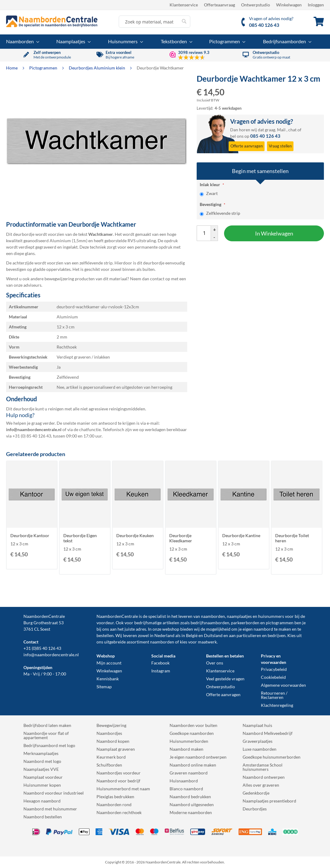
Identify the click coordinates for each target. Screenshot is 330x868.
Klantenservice (184, 5)
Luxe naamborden (260, 749)
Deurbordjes (255, 809)
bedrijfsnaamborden (210, 623)
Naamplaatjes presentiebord (269, 801)
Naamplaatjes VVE (41, 769)
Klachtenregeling (277, 705)
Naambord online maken (193, 765)
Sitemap (104, 687)
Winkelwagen (289, 5)
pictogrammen (280, 623)
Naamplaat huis (257, 725)
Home (12, 68)
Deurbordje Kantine (241, 535)
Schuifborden (109, 765)
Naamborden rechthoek (119, 812)
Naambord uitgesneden (192, 804)
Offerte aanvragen (223, 694)
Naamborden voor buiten (193, 725)
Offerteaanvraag (219, 5)
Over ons (215, 663)
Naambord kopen (113, 741)
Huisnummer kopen (42, 785)
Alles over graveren (261, 785)
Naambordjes (109, 733)
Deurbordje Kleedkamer (181, 538)
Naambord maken (186, 749)
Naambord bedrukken (190, 797)
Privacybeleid (274, 669)
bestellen (105, 635)
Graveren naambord (189, 773)
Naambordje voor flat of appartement (46, 735)
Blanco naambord (186, 789)
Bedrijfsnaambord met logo (49, 745)
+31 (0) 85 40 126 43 (32, 436)
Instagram (161, 671)
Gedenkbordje (256, 793)
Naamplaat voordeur (43, 777)
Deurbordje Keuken (135, 535)
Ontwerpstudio (256, 5)
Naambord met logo (42, 761)
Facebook (160, 663)
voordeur (105, 623)
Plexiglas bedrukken (115, 797)
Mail (281, 130)
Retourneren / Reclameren (274, 695)
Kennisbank (108, 679)
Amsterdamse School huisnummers (263, 767)
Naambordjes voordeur (119, 773)
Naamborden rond (114, 804)
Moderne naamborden (191, 812)
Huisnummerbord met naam (123, 789)
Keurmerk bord (111, 757)
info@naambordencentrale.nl (51, 655)
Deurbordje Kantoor (30, 535)
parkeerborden (245, 623)
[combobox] (154, 22)
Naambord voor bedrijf (118, 781)
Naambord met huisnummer (50, 809)
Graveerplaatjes (258, 741)
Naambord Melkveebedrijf (268, 733)
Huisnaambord (184, 781)
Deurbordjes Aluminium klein (97, 68)
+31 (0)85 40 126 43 (42, 648)
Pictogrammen (44, 68)
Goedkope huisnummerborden (272, 757)
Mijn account (109, 663)
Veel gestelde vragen (225, 679)
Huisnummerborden (189, 741)
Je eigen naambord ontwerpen (198, 757)
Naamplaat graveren (116, 749)
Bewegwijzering (111, 725)
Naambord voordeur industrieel (54, 793)
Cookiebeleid (273, 677)
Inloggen (316, 5)
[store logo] (52, 21)
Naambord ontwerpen (264, 777)
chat (292, 130)
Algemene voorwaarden (283, 685)
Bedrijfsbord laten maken (47, 725)
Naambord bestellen (43, 817)
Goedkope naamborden (192, 733)
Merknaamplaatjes (41, 753)
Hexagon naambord (42, 801)
